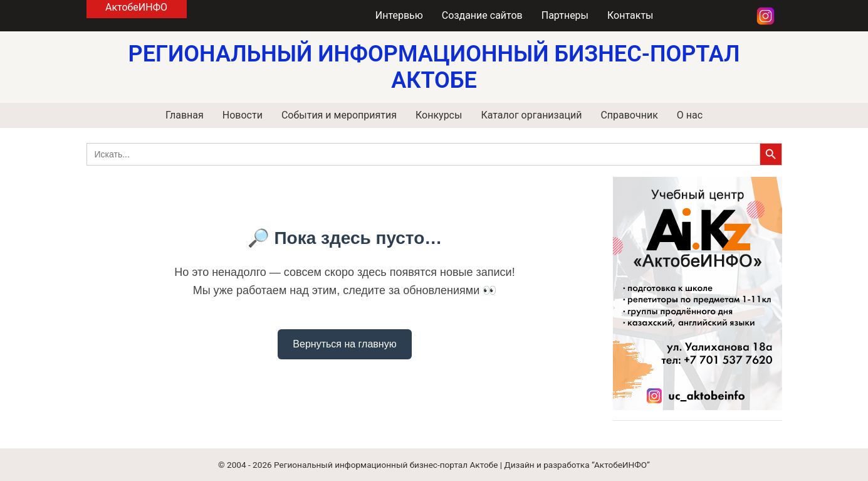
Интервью (399, 15)
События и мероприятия (339, 115)
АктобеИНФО (136, 7)
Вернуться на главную (344, 344)
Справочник (629, 115)
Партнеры (565, 15)
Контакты (630, 15)
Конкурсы (439, 115)
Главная (185, 115)
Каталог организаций (531, 115)
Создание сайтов (482, 15)
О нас (690, 115)
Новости (243, 115)
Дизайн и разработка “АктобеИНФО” (577, 465)
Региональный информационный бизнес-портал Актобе (386, 465)
